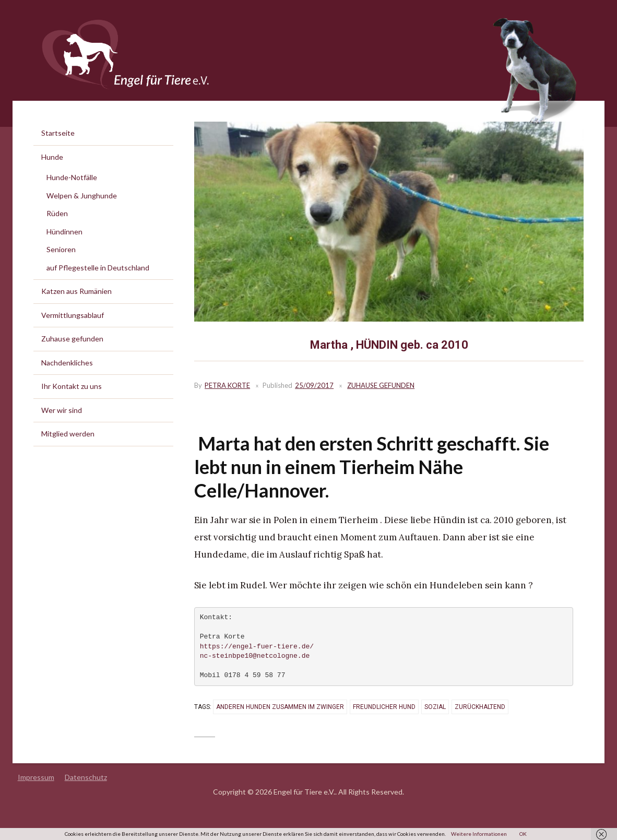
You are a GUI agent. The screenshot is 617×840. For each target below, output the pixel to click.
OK (523, 834)
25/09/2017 (314, 385)
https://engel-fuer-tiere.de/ (257, 647)
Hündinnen (64, 232)
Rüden (57, 213)
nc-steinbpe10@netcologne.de (255, 656)
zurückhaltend (480, 707)
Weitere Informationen (479, 834)
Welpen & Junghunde (82, 196)
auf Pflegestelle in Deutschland (98, 268)
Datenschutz (86, 777)
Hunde (52, 157)
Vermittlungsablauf (73, 315)
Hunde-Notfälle (72, 177)
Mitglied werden (68, 434)
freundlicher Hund (384, 707)
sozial (435, 707)
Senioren (61, 249)
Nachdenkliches (67, 363)
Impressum (36, 777)
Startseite (58, 133)
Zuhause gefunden (381, 385)
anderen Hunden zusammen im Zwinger (280, 707)
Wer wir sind (62, 410)
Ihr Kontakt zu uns (72, 386)
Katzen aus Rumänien (76, 291)
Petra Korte (227, 385)
